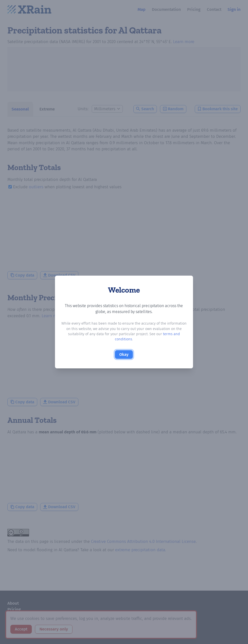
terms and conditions (160, 337)
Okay (124, 352)
